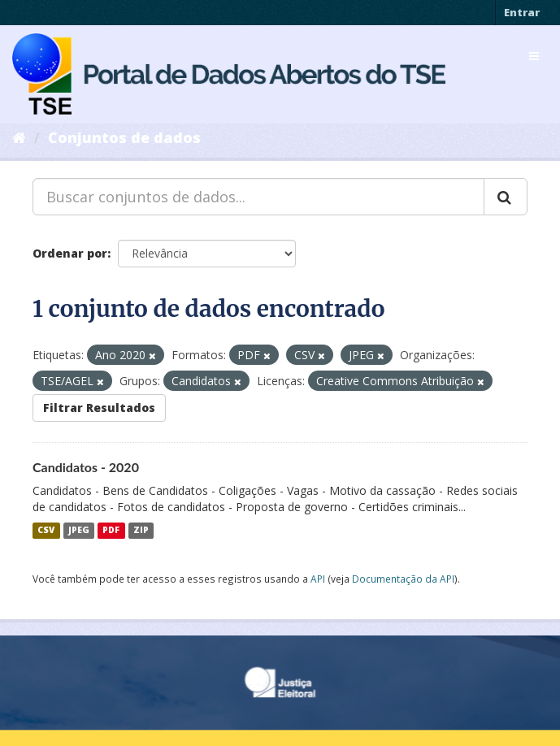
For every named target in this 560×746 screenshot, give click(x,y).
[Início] (19, 137)
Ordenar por (70, 253)
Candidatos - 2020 (86, 467)
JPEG (79, 531)
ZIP (141, 531)
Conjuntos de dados (124, 137)
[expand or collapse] (534, 56)
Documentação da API (403, 579)
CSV (46, 531)
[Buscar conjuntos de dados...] (258, 197)
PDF (111, 531)
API (318, 579)
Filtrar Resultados (99, 408)
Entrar (522, 12)
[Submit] (506, 197)
